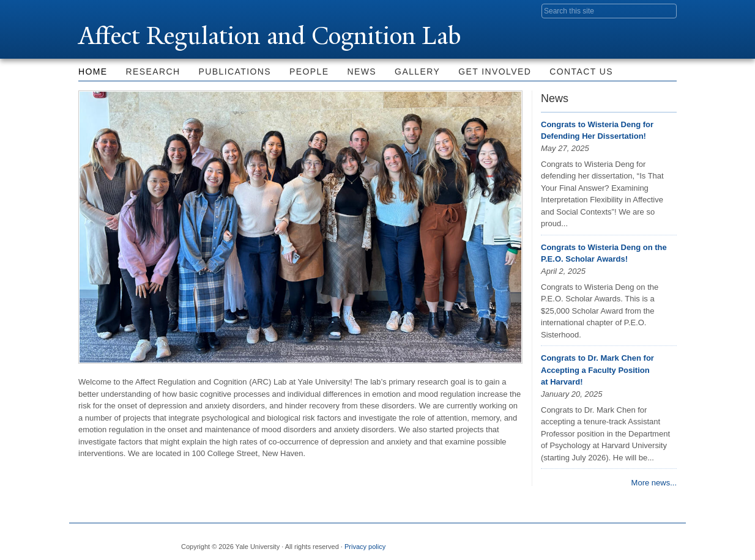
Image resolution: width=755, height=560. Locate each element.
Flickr (608, 542)
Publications (235, 72)
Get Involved (495, 72)
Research (153, 72)
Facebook (548, 542)
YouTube (667, 542)
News (362, 72)
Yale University (113, 10)
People (309, 72)
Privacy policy (365, 547)
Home (93, 72)
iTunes (637, 542)
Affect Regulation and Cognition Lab (273, 36)
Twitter (578, 542)
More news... (654, 483)
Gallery (417, 72)
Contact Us (581, 72)
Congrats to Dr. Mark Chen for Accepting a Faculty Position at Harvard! (597, 370)
